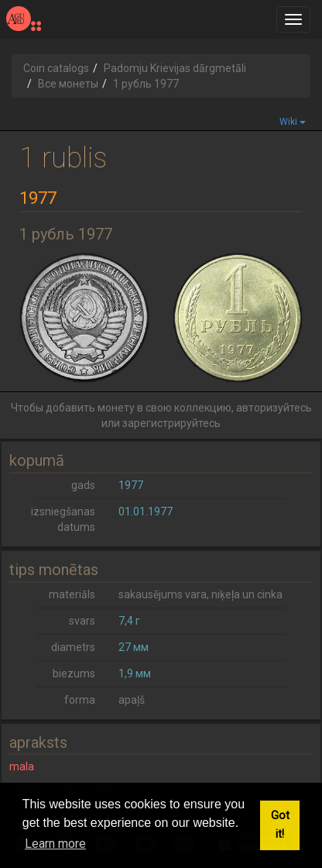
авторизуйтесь (274, 408)
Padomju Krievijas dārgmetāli (175, 68)
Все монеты (68, 84)
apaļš (132, 700)
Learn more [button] (55, 844)
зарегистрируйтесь (171, 423)
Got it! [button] (280, 825)
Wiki (293, 122)
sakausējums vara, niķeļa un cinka (200, 594)
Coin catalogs (56, 68)
